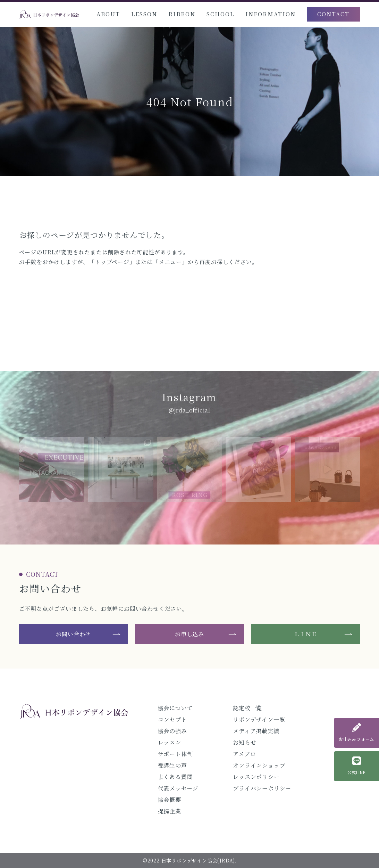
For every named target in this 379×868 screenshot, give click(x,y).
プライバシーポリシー (262, 788)
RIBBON (182, 14)
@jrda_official (189, 410)
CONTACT (333, 14)
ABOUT (108, 14)
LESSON (144, 14)
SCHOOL (220, 14)
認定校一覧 (247, 708)
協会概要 (170, 800)
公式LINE (357, 766)
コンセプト (172, 719)
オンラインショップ (259, 765)
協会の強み (172, 731)
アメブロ (244, 754)
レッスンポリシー (256, 777)
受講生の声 (172, 765)
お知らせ (245, 742)
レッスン (170, 742)
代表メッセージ (178, 788)
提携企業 (170, 811)
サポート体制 (175, 754)
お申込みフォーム (356, 732)
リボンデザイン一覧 (259, 719)
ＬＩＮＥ (306, 634)
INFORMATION (271, 14)
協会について (175, 708)
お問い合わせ (73, 634)
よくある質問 (175, 777)
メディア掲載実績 (256, 731)
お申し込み (189, 634)
